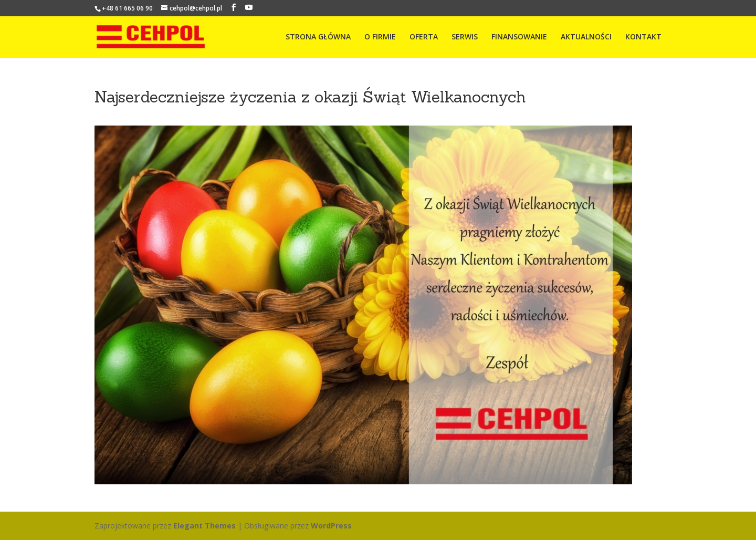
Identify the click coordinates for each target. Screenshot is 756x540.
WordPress (331, 526)
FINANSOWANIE (519, 37)
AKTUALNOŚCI (586, 37)
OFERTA (424, 37)
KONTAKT (643, 37)
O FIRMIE (380, 37)
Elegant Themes (204, 526)
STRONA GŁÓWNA (318, 37)
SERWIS (465, 37)
